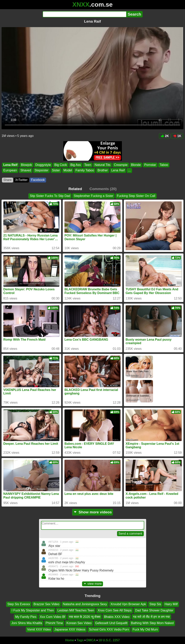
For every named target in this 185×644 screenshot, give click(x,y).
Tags (80, 640)
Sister (56, 171)
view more (93, 584)
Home (70, 640)
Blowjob (26, 165)
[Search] (84, 14)
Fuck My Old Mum (145, 629)
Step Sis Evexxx (19, 604)
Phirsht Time (54, 623)
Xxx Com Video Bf (53, 617)
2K (165, 136)
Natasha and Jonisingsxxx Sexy (85, 604)
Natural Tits (102, 165)
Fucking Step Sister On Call (136, 196)
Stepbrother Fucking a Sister (93, 196)
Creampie (121, 165)
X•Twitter (21, 180)
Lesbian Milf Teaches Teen (76, 610)
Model (68, 171)
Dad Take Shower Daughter (154, 610)
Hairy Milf (171, 604)
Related (75, 189)
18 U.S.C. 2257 (109, 640)
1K (177, 136)
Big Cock (61, 165)
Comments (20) (103, 189)
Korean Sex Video (79, 623)
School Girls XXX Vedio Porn (109, 629)
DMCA (91, 640)
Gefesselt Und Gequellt (111, 623)
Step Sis (155, 604)
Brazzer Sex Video (46, 604)
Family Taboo (85, 171)
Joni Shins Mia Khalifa (27, 623)
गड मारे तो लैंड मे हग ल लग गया (151, 617)
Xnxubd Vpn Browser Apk (128, 604)
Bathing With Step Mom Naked (152, 623)
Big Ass (76, 165)
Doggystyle (43, 165)
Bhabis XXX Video (117, 617)
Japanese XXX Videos (70, 629)
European (10, 171)
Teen (88, 165)
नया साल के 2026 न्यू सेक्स (85, 617)
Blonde (136, 165)
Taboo (164, 165)
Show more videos (92, 512)
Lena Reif (10, 165)
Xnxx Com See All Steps (115, 610)
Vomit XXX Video (39, 629)
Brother (103, 171)
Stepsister (42, 171)
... (129, 171)
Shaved (26, 171)
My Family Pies (26, 617)
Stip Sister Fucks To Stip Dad (50, 196)
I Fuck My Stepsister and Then (33, 610)
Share (8, 180)
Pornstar (150, 165)
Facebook (38, 180)
